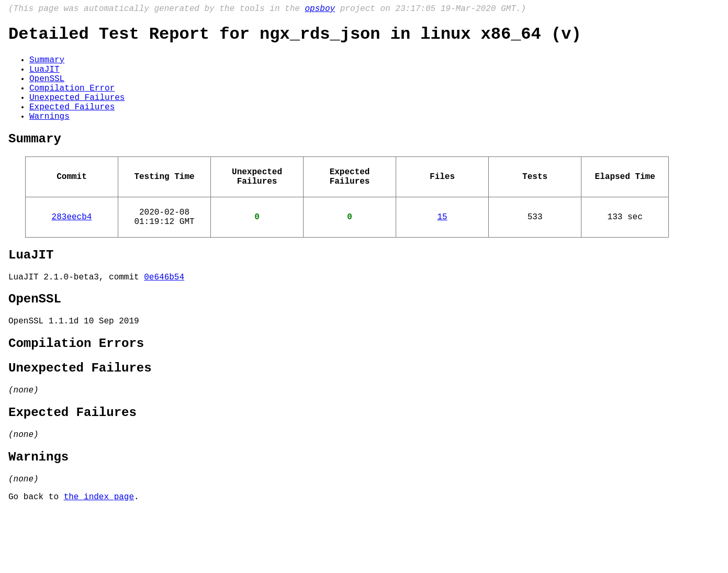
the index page (99, 559)
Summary (47, 66)
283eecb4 (72, 246)
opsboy (320, 10)
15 (442, 246)
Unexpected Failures (77, 113)
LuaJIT (44, 78)
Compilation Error (72, 101)
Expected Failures (72, 124)
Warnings (49, 136)
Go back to (36, 559)
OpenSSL (47, 89)
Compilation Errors (76, 387)
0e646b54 (164, 313)
